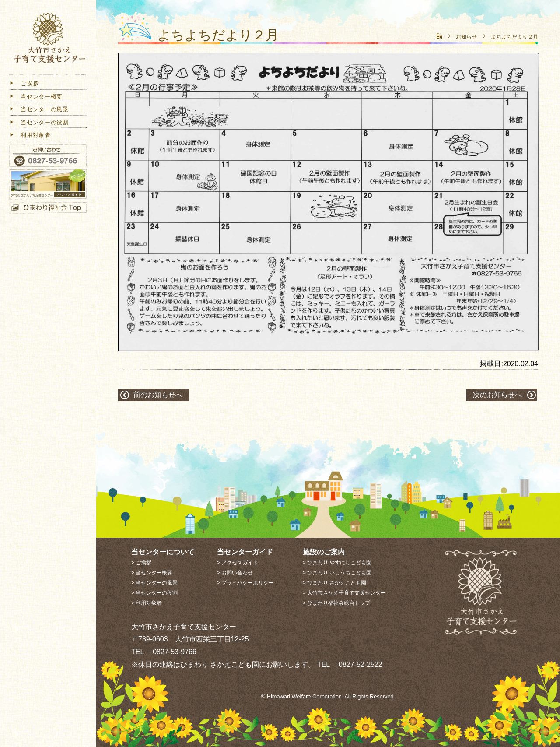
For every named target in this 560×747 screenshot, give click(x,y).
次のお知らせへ (497, 395)
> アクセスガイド (238, 563)
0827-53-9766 (171, 652)
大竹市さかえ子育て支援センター (48, 41)
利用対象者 (30, 137)
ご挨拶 (24, 85)
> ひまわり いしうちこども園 (337, 573)
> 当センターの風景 (154, 583)
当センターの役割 (39, 124)
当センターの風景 (39, 111)
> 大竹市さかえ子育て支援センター (344, 593)
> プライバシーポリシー (245, 583)
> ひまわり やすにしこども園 (337, 563)
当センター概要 (36, 98)
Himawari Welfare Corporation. (305, 696)
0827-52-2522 (357, 664)
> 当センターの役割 (154, 593)
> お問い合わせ (235, 573)
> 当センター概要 (152, 573)
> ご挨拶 (141, 563)
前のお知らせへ (158, 395)
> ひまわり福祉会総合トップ (336, 603)
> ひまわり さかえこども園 (335, 583)
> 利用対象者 (147, 603)
